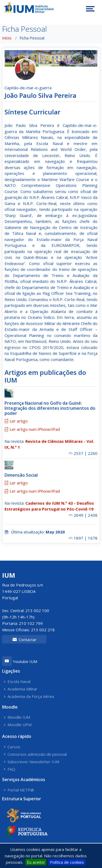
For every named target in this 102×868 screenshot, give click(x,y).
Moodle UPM (19, 725)
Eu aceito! (36, 862)
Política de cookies (67, 862)
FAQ (11, 769)
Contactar (24, 640)
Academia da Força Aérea (31, 696)
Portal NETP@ (21, 790)
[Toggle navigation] (90, 9)
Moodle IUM (19, 717)
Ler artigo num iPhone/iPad (32, 429)
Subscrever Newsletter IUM (33, 762)
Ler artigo (16, 421)
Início (7, 38)
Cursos (14, 747)
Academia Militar (22, 689)
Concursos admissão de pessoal (37, 754)
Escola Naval (19, 682)
